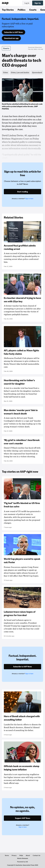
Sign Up (38, 3)
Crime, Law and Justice (20, 72)
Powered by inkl (22, 862)
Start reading (22, 192)
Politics (22, 10)
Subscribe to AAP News (13, 32)
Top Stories (8, 10)
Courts (33, 10)
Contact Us (36, 855)
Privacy (14, 855)
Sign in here (29, 199)
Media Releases (23, 858)
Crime (6, 72)
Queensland (37, 72)
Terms (7, 855)
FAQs (21, 855)
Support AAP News (23, 818)
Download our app (11, 38)
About (28, 855)
